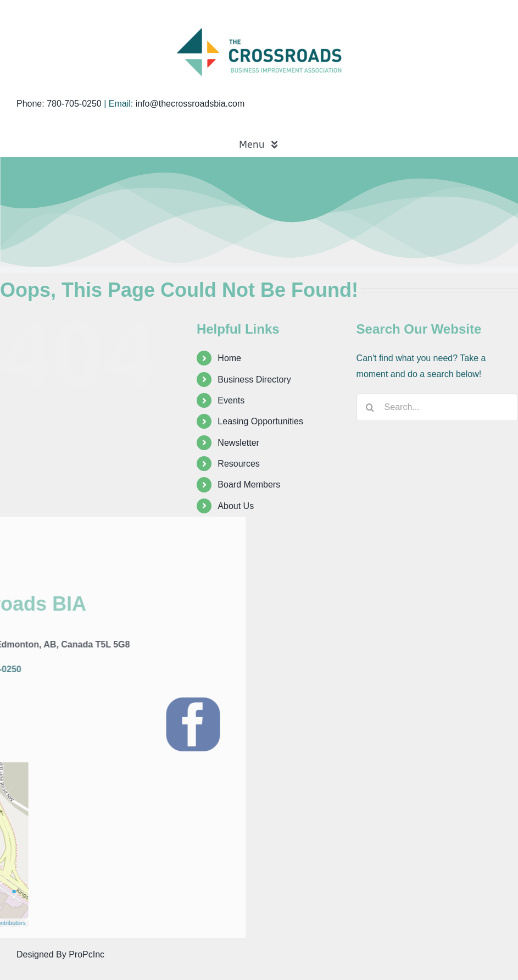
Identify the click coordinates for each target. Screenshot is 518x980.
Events (231, 400)
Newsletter (238, 443)
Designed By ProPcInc (60, 954)
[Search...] (437, 407)
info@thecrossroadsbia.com (190, 104)
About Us (236, 506)
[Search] (370, 407)
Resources (238, 464)
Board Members (249, 485)
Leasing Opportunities (260, 421)
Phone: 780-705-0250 (59, 104)
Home (229, 358)
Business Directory (254, 380)
